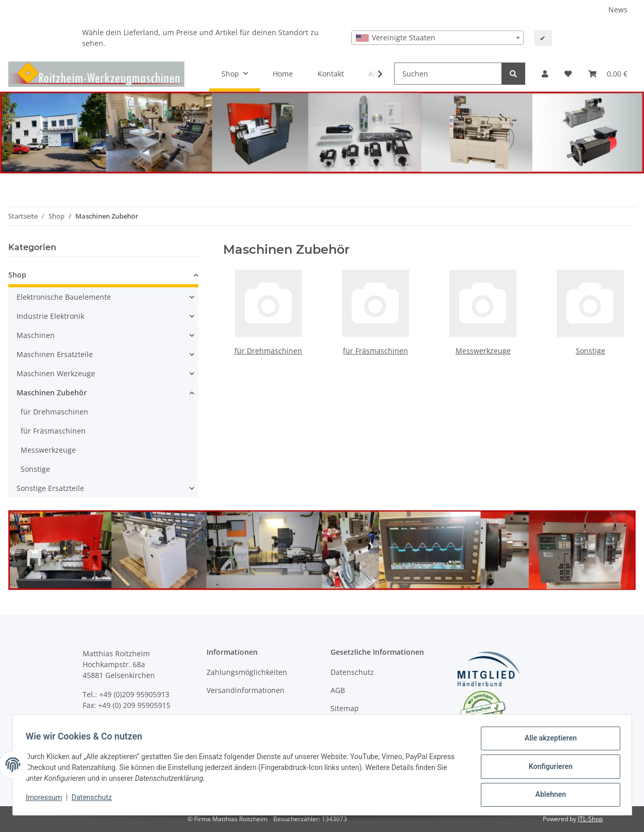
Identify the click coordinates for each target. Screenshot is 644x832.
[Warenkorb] (608, 74)
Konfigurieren (547, 768)
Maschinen (36, 335)
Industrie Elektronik (50, 316)
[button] (545, 74)
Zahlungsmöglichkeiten (247, 672)
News (618, 10)
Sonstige (591, 351)
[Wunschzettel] (568, 74)
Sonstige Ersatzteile (50, 488)
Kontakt (331, 74)
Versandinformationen (246, 690)
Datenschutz (352, 672)
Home (283, 74)
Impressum (48, 800)
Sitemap (345, 708)
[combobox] (437, 38)
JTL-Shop (590, 819)
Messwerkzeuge (483, 351)
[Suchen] (448, 74)
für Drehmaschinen (268, 351)
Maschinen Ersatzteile (55, 354)
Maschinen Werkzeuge (56, 373)
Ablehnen (547, 795)
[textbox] (437, 38)
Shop (17, 275)
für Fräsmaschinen (375, 351)
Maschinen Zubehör (52, 392)
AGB (338, 690)
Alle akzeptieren (547, 742)
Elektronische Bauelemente (64, 297)
